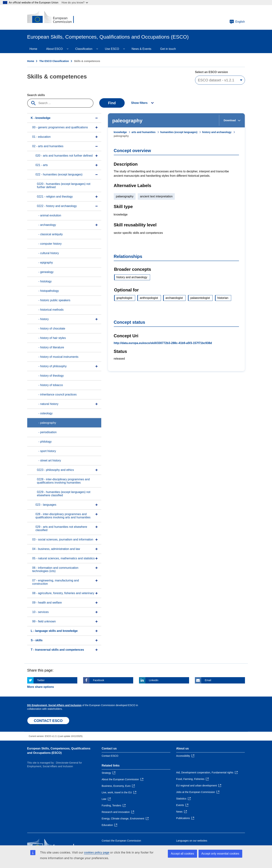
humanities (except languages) (179, 132)
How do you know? (75, 2)
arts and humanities (144, 132)
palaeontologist (200, 298)
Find (112, 103)
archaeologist (174, 298)
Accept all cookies (182, 854)
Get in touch (168, 49)
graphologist (124, 298)
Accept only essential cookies (220, 854)
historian (223, 298)
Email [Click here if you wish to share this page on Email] (208, 680)
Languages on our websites (192, 841)
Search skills (36, 95)
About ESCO (54, 49)
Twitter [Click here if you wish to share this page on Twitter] (41, 680)
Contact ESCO (110, 756)
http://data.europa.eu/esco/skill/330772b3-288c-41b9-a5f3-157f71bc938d (163, 343)
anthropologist (149, 298)
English (237, 22)
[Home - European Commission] (54, 17)
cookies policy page (97, 853)
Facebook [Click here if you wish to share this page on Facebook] (99, 680)
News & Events (141, 49)
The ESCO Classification (54, 61)
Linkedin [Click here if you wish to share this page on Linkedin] (154, 680)
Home (33, 49)
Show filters (139, 103)
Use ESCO (112, 49)
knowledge (120, 132)
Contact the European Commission (121, 841)
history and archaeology (217, 132)
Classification (84, 49)
